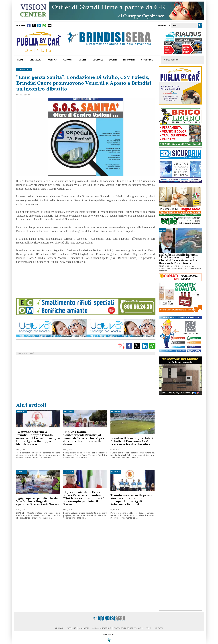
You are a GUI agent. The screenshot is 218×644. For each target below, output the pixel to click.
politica (52, 60)
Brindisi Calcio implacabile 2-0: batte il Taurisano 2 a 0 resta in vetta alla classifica (132, 441)
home (20, 60)
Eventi (113, 60)
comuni (68, 60)
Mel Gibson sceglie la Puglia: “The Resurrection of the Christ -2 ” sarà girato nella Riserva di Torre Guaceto (179, 259)
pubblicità (71, 628)
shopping (147, 60)
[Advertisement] (86, 379)
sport (82, 60)
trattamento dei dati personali (128, 628)
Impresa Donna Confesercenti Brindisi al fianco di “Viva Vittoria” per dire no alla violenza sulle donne (84, 438)
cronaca (35, 60)
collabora (84, 628)
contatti (159, 628)
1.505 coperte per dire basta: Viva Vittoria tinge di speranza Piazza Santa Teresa (38, 501)
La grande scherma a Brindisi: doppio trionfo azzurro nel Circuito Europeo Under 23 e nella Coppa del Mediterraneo (38, 438)
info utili (129, 60)
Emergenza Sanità (28, 353)
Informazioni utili (24, 70)
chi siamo (59, 628)
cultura (98, 60)
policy (149, 628)
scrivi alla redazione (102, 628)
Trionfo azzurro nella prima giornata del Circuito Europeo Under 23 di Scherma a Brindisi (131, 500)
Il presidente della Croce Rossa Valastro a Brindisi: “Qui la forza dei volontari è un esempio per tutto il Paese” (84, 498)
